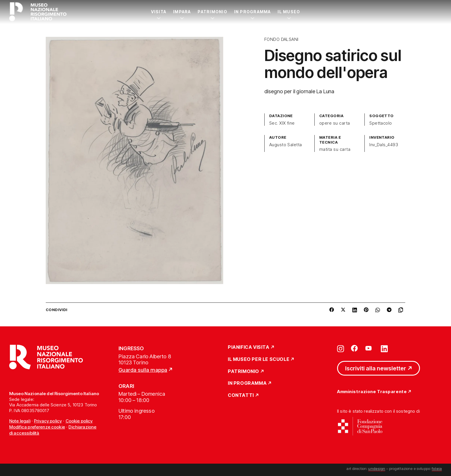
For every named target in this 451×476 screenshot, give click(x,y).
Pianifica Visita (249, 347)
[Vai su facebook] (354, 348)
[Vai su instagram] (341, 348)
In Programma (253, 12)
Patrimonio (212, 12)
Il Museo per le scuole (259, 359)
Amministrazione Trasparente (372, 392)
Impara (182, 12)
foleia (437, 469)
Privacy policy (48, 421)
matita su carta (335, 149)
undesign (377, 469)
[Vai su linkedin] (384, 348)
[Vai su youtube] (369, 348)
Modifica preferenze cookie (37, 427)
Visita (159, 12)
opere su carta (335, 123)
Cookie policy (79, 421)
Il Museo (289, 12)
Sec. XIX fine (282, 123)
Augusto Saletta (286, 145)
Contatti (241, 395)
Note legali (20, 421)
